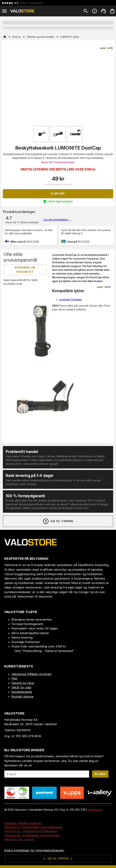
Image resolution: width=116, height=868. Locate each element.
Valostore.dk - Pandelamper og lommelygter (32, 835)
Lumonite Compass (71, 299)
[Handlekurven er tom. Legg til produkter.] (112, 11)
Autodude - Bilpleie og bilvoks (23, 823)
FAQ (14, 678)
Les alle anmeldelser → (57, 220)
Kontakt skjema (22, 697)
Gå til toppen (58, 521)
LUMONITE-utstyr (70, 37)
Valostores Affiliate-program (32, 674)
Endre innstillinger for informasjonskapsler (34, 850)
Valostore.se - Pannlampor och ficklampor (31, 831)
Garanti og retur (23, 683)
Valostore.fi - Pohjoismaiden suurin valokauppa (33, 827)
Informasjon (95, 810)
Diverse (16, 37)
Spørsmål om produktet (25, 270)
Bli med (100, 774)
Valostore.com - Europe (19, 839)
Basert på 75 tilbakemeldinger (58, 162)
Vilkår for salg (21, 687)
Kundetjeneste (22, 692)
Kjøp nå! (58, 194)
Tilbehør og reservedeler (40, 37)
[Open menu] (4, 11)
